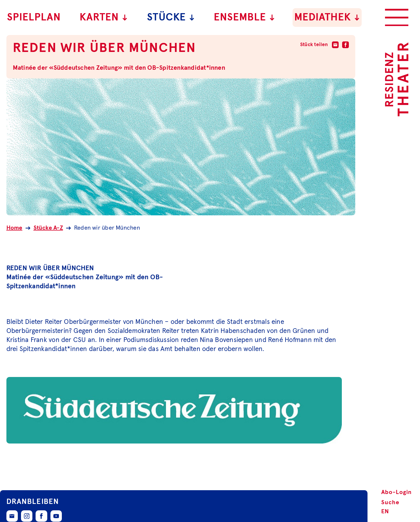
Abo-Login (397, 492)
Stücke (171, 17)
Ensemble (245, 17)
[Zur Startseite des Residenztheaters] (397, 79)
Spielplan (34, 17)
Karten (104, 17)
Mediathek (327, 17)
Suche (390, 502)
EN (385, 511)
